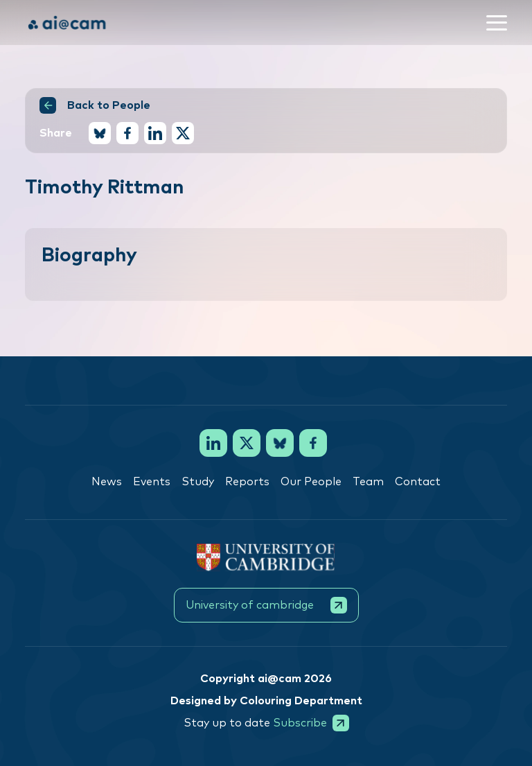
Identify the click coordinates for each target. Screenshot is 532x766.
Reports (247, 482)
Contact (418, 482)
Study (198, 482)
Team (368, 482)
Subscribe (311, 723)
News (107, 482)
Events (152, 482)
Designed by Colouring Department (266, 701)
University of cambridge (266, 605)
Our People (311, 482)
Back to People (95, 105)
